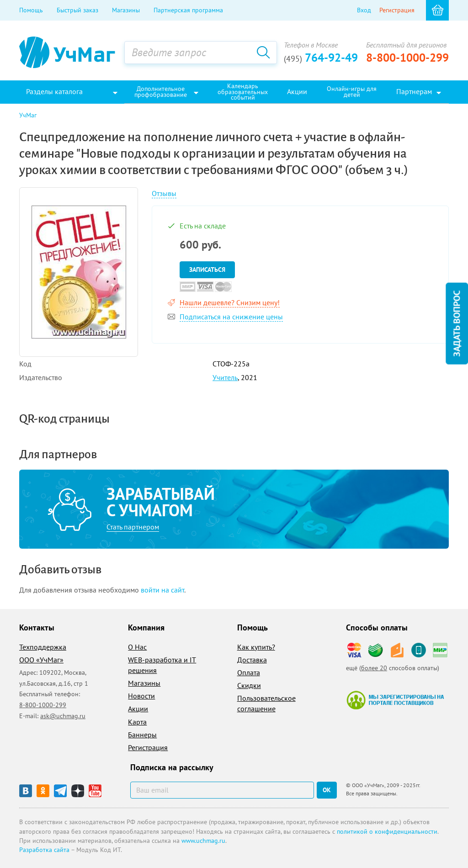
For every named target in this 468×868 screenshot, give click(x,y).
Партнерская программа (188, 10)
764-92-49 (321, 58)
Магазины (126, 10)
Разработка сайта (44, 850)
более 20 (374, 668)
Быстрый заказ (77, 10)
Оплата (249, 672)
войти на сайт (162, 590)
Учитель (225, 377)
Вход (364, 10)
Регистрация (397, 10)
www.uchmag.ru (203, 841)
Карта (137, 722)
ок (327, 790)
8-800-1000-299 (407, 58)
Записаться (207, 270)
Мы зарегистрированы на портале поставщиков (395, 700)
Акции (138, 709)
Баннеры (142, 735)
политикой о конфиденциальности (387, 831)
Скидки (249, 685)
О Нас (137, 647)
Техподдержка (43, 647)
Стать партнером (133, 527)
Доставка (252, 660)
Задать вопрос (457, 324)
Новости (141, 696)
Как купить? (256, 647)
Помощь (31, 10)
